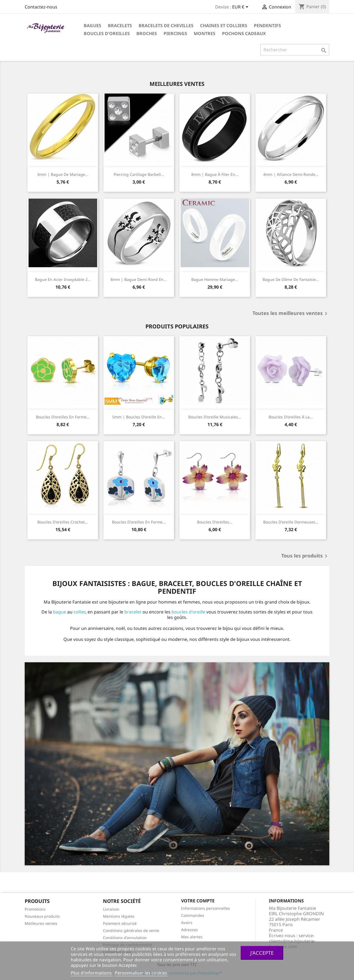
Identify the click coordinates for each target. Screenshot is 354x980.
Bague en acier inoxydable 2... (63, 279)
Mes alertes (192, 937)
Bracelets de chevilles (166, 26)
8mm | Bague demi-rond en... (139, 279)
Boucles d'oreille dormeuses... (291, 522)
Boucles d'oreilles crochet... (63, 522)
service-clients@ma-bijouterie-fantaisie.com (292, 941)
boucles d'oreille (188, 612)
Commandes (193, 915)
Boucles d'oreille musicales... (215, 417)
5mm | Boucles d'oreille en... (139, 417)
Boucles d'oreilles (107, 33)
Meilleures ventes (41, 923)
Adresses (189, 930)
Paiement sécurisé (120, 923)
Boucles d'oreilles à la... (291, 417)
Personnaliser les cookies (141, 973)
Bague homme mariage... (215, 279)
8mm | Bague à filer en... (215, 174)
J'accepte (262, 953)
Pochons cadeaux (244, 33)
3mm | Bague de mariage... (63, 174)
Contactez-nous (41, 7)
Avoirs (187, 923)
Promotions (35, 909)
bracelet (133, 612)
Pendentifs (267, 26)
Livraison (111, 909)
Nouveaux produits (42, 916)
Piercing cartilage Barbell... (139, 174)
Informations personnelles (206, 908)
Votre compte (198, 901)
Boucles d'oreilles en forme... (63, 417)
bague (60, 612)
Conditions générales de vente (131, 930)
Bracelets (120, 26)
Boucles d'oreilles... (215, 522)
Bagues (92, 26)
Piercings (175, 33)
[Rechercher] (295, 50)
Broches (147, 33)
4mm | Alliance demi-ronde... (291, 174)
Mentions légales (119, 916)
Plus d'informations (92, 973)
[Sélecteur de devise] (241, 7)
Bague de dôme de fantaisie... (291, 279)
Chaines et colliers (224, 26)
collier (79, 612)
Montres (205, 33)
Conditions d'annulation (125, 938)
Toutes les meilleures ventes (291, 314)
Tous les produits (305, 556)
